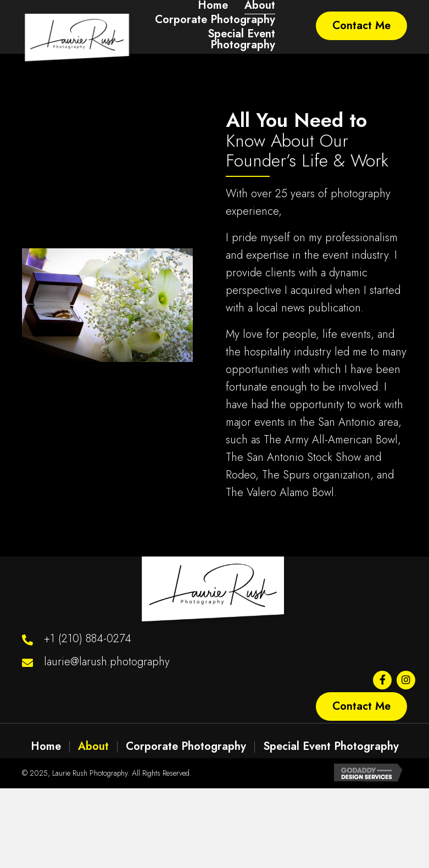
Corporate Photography (186, 747)
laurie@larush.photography (107, 662)
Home (46, 747)
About (93, 747)
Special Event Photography (331, 747)
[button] (361, 26)
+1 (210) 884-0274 (88, 639)
